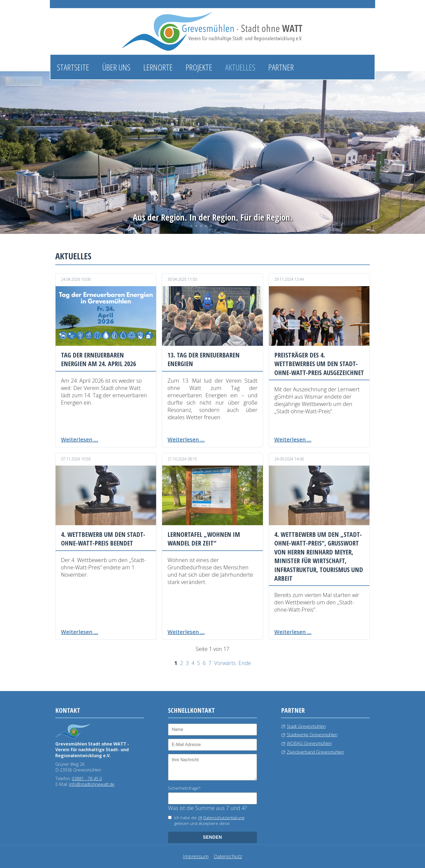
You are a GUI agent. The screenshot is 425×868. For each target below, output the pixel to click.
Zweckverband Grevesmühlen (315, 752)
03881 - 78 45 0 (87, 779)
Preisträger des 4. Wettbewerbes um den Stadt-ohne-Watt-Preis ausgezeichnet (319, 364)
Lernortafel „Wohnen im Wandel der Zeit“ (204, 539)
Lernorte (158, 67)
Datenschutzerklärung (224, 818)
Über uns (116, 67)
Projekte (199, 67)
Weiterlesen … (80, 439)
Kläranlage (211, 226)
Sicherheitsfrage (184, 788)
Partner (281, 67)
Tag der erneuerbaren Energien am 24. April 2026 (99, 359)
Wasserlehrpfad (201, 226)
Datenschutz (228, 856)
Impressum (196, 856)
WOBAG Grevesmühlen (309, 743)
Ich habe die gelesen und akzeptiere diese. (209, 820)
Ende (245, 663)
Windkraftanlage (206, 226)
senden (213, 837)
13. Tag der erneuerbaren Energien (204, 359)
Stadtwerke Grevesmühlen (312, 735)
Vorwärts (225, 663)
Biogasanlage (191, 226)
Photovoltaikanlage (196, 226)
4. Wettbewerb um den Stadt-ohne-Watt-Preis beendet (103, 539)
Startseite (73, 67)
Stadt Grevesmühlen (306, 726)
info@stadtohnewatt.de (92, 784)
